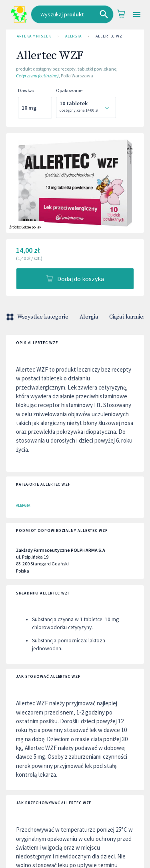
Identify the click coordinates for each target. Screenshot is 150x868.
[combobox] (72, 14)
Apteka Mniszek (34, 36)
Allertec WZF (110, 36)
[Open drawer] (137, 15)
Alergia (73, 36)
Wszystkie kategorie (38, 317)
